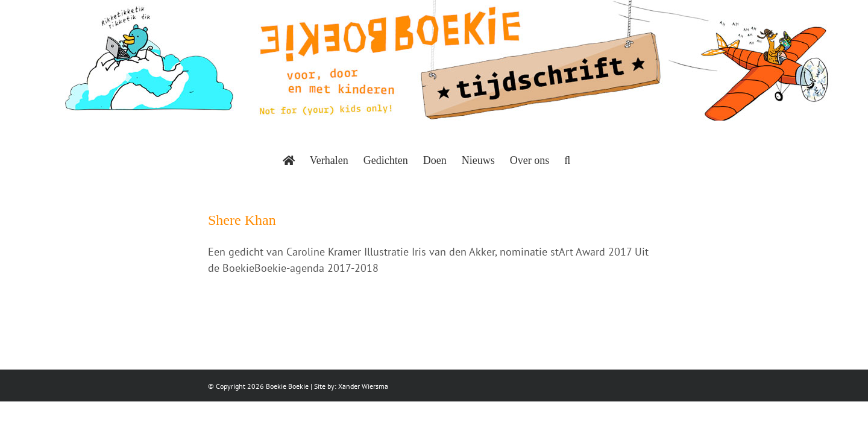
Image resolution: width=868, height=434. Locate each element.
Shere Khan (242, 220)
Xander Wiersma (363, 386)
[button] (602, 160)
